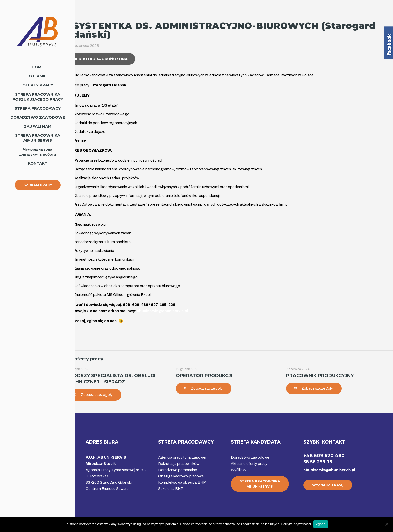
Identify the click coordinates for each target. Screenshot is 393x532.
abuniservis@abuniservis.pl (329, 470)
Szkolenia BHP (171, 489)
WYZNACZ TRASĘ (328, 485)
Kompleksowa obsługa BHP (182, 482)
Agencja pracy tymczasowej (182, 457)
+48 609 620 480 (324, 456)
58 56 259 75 (318, 462)
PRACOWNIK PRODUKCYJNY (320, 376)
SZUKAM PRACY (38, 185)
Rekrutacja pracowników (179, 464)
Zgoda (321, 524)
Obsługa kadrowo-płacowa (181, 476)
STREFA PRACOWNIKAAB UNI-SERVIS (260, 484)
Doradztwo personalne (178, 470)
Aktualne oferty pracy (249, 464)
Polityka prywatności (296, 524)
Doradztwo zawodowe (250, 457)
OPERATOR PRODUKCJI (204, 376)
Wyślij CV (239, 470)
